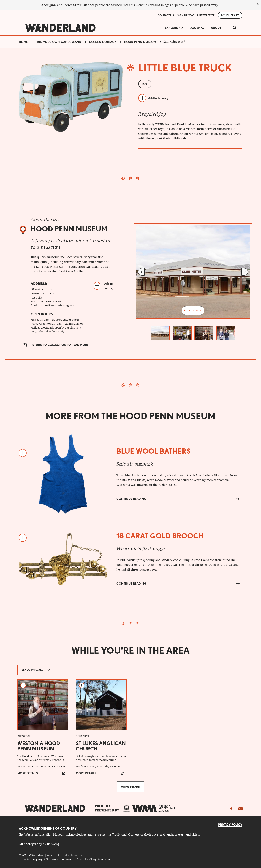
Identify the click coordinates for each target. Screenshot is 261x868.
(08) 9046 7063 (51, 302)
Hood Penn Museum (140, 42)
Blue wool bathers (154, 451)
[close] (258, 4)
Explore (171, 28)
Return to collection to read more (60, 345)
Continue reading (131, 499)
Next (245, 272)
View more (130, 787)
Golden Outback (103, 42)
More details (28, 773)
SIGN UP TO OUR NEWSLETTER (196, 15)
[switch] (235, 28)
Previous (141, 272)
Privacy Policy (230, 825)
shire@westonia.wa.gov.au (58, 305)
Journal (197, 28)
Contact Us (166, 15)
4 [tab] (197, 311)
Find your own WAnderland (58, 42)
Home (23, 42)
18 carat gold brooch (160, 536)
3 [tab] (193, 311)
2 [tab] (189, 311)
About (216, 28)
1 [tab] (185, 311)
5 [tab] (201, 311)
